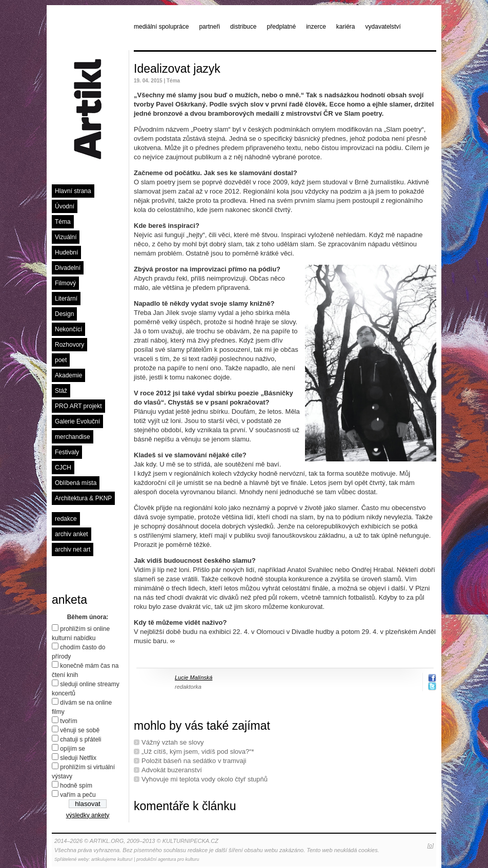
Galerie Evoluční (77, 421)
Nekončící (68, 329)
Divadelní (68, 268)
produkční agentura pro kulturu (168, 859)
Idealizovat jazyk (177, 69)
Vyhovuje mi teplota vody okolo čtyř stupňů (205, 779)
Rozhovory (69, 345)
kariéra (346, 27)
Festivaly (67, 452)
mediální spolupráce (161, 27)
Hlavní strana (73, 191)
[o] (431, 845)
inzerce (316, 27)
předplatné (281, 27)
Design (64, 314)
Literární (66, 299)
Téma (63, 222)
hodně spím (76, 786)
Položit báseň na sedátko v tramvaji (194, 761)
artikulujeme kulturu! (112, 859)
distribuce (243, 27)
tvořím (68, 721)
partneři (209, 27)
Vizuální (66, 237)
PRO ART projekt (78, 406)
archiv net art (73, 549)
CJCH (63, 468)
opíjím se (73, 749)
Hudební (66, 252)
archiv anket (72, 534)
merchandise (73, 437)
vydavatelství (383, 27)
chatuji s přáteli (80, 739)
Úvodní (65, 206)
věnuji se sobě (80, 730)
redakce (66, 519)
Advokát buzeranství (172, 770)
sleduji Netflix (78, 758)
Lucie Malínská (194, 678)
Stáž (61, 391)
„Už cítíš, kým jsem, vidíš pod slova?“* (198, 751)
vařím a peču (78, 795)
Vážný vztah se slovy (172, 742)
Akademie (68, 375)
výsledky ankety (88, 815)
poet (61, 360)
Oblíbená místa (76, 483)
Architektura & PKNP (83, 498)
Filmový (65, 283)
